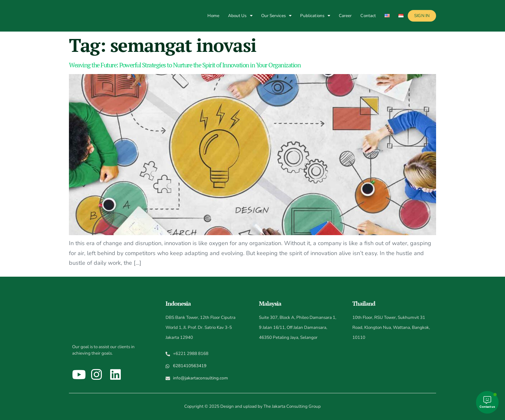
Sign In (422, 16)
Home (213, 16)
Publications (315, 16)
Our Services (276, 16)
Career (345, 16)
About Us (240, 16)
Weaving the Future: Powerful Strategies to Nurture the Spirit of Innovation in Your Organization (185, 65)
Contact (368, 16)
